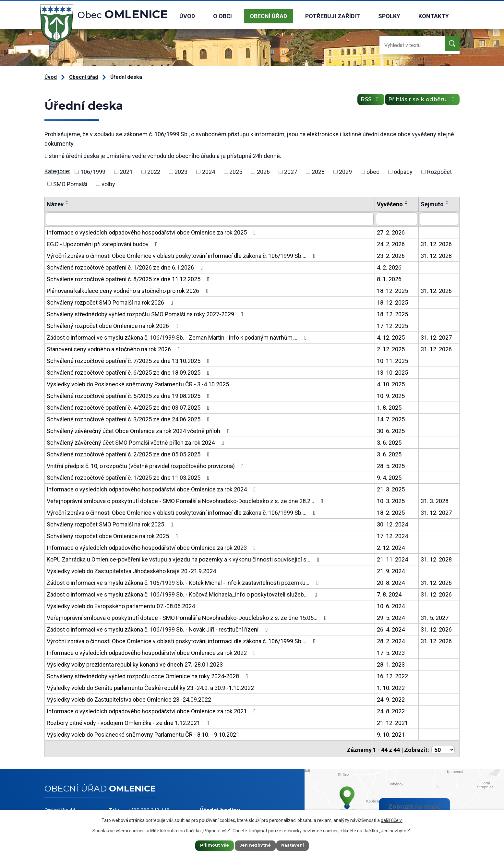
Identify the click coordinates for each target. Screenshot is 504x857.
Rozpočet (439, 172)
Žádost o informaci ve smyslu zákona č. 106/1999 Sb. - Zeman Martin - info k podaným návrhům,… (178, 337)
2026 (263, 172)
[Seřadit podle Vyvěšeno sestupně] (406, 204)
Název (55, 204)
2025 (236, 172)
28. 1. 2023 (391, 664)
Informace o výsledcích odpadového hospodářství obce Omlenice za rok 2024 (153, 489)
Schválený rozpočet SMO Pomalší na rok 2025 (111, 524)
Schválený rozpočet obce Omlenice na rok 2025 (114, 535)
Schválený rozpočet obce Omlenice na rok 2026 (114, 325)
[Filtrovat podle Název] (210, 219)
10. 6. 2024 (391, 605)
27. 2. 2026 (391, 232)
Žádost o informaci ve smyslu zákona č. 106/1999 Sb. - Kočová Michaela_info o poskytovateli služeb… (183, 594)
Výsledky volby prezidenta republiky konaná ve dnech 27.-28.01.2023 (135, 664)
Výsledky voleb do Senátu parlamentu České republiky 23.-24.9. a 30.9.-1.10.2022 (150, 687)
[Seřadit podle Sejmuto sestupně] (447, 204)
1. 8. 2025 (389, 407)
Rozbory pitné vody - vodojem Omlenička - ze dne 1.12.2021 (129, 722)
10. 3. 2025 (391, 500)
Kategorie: (57, 171)
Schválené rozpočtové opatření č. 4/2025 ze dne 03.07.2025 (129, 407)
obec (373, 172)
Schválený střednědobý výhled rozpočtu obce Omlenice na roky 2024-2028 (149, 676)
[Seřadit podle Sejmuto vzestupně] (447, 201)
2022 (154, 172)
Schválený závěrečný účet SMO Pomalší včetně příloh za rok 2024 (137, 442)
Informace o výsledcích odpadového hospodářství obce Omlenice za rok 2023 (153, 547)
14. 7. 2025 (391, 419)
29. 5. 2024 (391, 617)
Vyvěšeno (390, 204)
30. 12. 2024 (392, 524)
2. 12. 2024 (391, 547)
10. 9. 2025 (391, 395)
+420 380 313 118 (149, 808)
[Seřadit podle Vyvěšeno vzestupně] (406, 201)
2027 (291, 172)
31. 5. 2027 (435, 617)
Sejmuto (432, 204)
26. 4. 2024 (391, 629)
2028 (318, 172)
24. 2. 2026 (391, 243)
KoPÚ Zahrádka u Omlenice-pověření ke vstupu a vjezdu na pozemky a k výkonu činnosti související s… (184, 559)
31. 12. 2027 (436, 337)
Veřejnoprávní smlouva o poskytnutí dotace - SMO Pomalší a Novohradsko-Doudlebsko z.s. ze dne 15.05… (188, 617)
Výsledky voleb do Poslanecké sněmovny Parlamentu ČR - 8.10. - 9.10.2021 (143, 734)
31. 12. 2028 (436, 255)
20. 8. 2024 (391, 582)
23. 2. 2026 (391, 255)
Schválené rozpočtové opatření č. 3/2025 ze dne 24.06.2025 (129, 419)
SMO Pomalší (70, 184)
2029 (345, 172)
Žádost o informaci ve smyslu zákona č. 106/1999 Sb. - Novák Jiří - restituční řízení (158, 629)
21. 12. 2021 (392, 722)
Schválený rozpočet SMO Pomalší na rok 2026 (111, 302)
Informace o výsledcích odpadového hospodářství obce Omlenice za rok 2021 (153, 711)
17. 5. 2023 (391, 652)
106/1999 (93, 172)
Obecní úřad (268, 16)
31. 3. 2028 (435, 500)
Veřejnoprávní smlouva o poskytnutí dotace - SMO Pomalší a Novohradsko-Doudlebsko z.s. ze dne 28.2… (186, 500)
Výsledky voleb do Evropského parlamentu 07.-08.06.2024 (121, 605)
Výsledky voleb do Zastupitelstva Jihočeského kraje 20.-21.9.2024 (131, 570)
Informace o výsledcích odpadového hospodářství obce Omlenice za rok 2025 (153, 232)
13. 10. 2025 (392, 372)
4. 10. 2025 (391, 384)
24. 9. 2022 (391, 699)
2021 (126, 172)
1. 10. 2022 (391, 687)
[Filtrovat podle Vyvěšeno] (397, 219)
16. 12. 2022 (392, 676)
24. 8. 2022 (391, 711)
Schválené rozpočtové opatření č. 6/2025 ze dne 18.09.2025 (129, 372)
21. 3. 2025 (391, 489)
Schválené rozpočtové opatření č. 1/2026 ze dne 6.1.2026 (126, 267)
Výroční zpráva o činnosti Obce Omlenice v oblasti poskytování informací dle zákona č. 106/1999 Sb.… (182, 255)
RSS (361, 102)
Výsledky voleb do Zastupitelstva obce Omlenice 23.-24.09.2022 (129, 699)
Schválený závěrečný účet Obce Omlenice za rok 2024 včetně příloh (139, 430)
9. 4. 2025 (389, 477)
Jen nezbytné (255, 845)
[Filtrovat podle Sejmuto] (439, 219)
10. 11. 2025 (392, 360)
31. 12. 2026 (436, 243)
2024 (209, 172)
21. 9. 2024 (391, 570)
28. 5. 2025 (391, 465)
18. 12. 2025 (392, 290)
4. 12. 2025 (391, 337)
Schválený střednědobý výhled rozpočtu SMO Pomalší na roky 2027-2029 (146, 314)
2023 (181, 172)
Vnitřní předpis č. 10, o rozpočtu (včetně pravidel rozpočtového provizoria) (147, 465)
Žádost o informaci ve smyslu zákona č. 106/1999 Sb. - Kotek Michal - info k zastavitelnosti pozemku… (184, 582)
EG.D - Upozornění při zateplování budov (103, 243)
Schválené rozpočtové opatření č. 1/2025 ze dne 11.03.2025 (129, 477)
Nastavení (299, 845)
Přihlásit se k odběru (419, 102)
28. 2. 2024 (391, 640)
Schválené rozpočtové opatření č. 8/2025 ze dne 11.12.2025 (129, 278)
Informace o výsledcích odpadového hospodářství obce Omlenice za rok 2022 (153, 652)
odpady (403, 172)
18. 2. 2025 (391, 512)
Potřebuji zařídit (333, 16)
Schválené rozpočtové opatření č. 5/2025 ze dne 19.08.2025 (129, 395)
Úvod (187, 16)
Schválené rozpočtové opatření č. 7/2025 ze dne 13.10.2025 (129, 360)
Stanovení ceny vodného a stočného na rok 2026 (115, 349)
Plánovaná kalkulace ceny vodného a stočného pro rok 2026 (129, 290)
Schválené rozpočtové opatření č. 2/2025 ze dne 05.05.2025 (129, 454)
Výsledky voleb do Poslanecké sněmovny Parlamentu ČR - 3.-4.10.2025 (138, 384)
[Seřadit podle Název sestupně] (67, 204)
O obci (222, 16)
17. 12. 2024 (392, 535)
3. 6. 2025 (389, 442)
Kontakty (434, 16)
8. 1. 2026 (389, 278)
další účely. (392, 819)
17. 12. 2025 (392, 325)
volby (108, 184)
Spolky (389, 16)
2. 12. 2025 (391, 349)
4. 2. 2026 (389, 267)
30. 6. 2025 (391, 430)
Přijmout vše (208, 845)
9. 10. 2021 (391, 734)
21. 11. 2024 (392, 559)
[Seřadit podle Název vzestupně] (67, 201)
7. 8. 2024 (389, 594)
